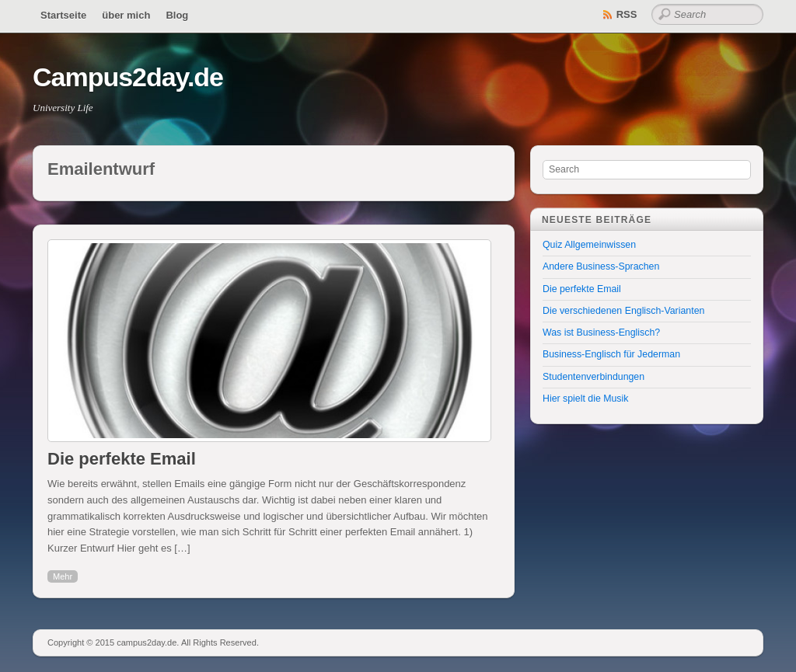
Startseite (63, 15)
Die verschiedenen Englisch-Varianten (623, 311)
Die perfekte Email (122, 459)
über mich (126, 15)
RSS (627, 14)
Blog (177, 15)
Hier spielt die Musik (585, 399)
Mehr (63, 576)
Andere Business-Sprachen (601, 266)
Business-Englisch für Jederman (611, 354)
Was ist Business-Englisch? (601, 333)
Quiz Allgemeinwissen (589, 245)
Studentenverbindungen (594, 377)
